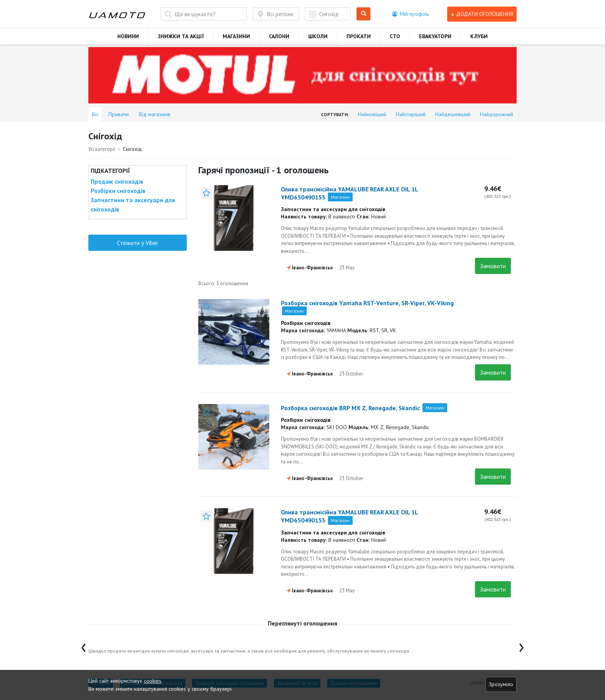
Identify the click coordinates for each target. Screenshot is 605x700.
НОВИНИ (128, 36)
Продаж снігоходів (117, 181)
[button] (410, 14)
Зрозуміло (501, 684)
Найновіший (372, 114)
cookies (153, 681)
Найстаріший (411, 114)
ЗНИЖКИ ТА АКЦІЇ (181, 36)
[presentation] (84, 646)
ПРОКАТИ (359, 36)
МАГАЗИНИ (236, 36)
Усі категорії (102, 149)
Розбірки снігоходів (118, 191)
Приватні (119, 114)
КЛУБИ (479, 36)
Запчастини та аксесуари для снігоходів (133, 205)
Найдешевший (453, 114)
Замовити (493, 266)
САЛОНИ (279, 36)
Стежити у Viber (138, 243)
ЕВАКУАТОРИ (435, 36)
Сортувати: (335, 114)
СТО (395, 36)
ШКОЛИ (318, 36)
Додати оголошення (482, 14)
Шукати (364, 14)
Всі (95, 114)
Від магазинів (155, 114)
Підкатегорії (110, 171)
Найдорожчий (497, 114)
